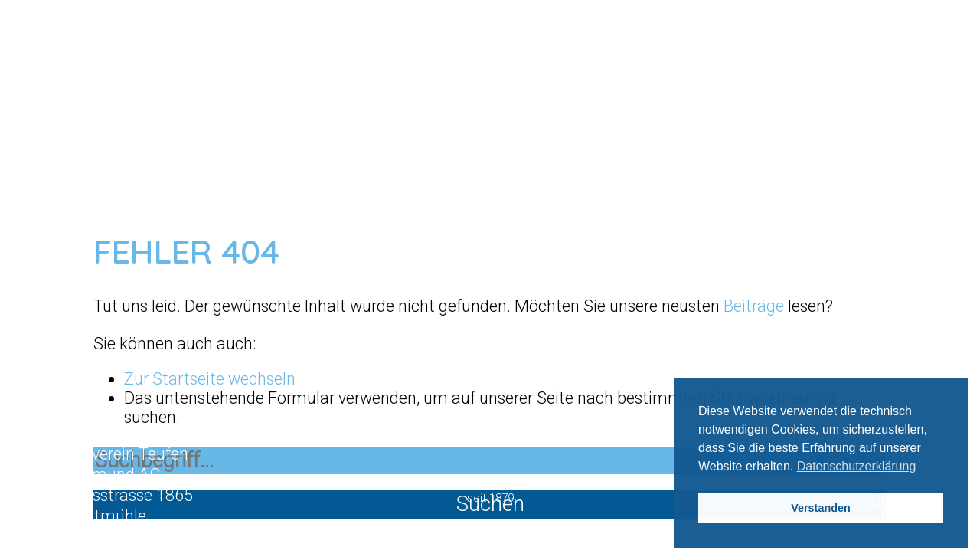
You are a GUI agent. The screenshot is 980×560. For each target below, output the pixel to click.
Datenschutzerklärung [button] (857, 466)
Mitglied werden (490, 422)
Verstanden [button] (821, 508)
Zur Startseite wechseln (210, 379)
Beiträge (754, 306)
